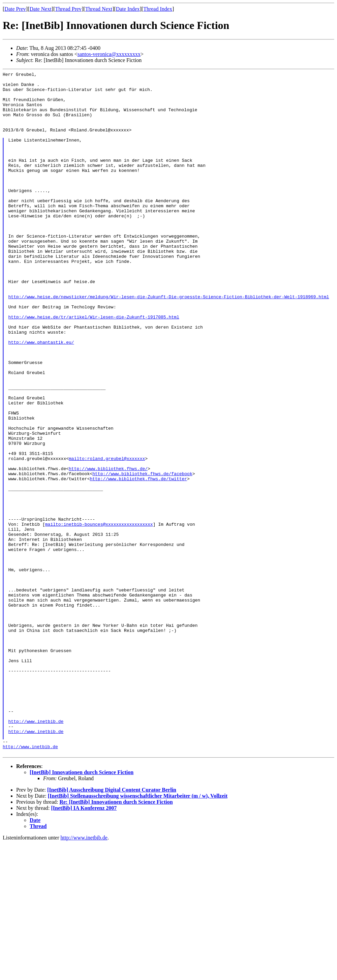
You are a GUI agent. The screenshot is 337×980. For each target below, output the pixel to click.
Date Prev (15, 9)
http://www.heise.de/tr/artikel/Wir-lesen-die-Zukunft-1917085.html (94, 366)
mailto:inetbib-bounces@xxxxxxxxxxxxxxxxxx (99, 615)
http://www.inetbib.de (36, 852)
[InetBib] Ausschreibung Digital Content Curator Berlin (112, 926)
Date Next (41, 9)
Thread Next (99, 9)
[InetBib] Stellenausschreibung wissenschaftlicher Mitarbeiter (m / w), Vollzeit (138, 932)
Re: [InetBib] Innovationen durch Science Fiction (116, 938)
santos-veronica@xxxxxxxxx (109, 54)
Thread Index (158, 9)
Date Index (128, 9)
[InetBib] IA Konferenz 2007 (84, 944)
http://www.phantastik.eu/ (41, 397)
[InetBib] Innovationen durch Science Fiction (82, 909)
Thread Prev (68, 9)
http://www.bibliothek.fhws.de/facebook (142, 554)
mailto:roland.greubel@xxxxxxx (107, 536)
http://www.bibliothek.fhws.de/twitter (138, 560)
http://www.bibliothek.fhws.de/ (108, 548)
